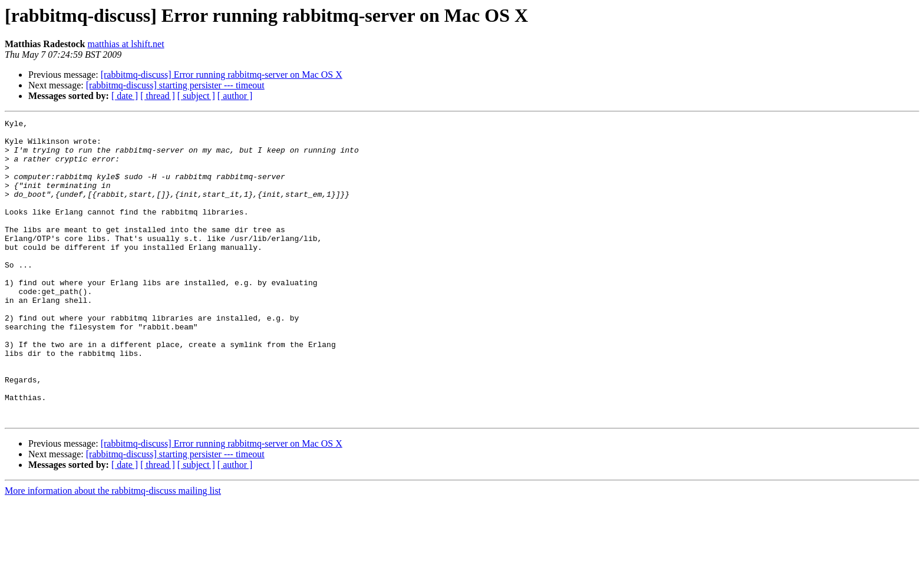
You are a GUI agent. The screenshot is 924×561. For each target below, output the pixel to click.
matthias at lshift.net (126, 44)
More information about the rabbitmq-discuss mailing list (113, 551)
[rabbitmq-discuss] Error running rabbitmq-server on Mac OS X (222, 75)
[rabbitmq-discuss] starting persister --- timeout (175, 85)
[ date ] (125, 96)
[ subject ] (196, 96)
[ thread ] (158, 96)
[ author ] (235, 96)
